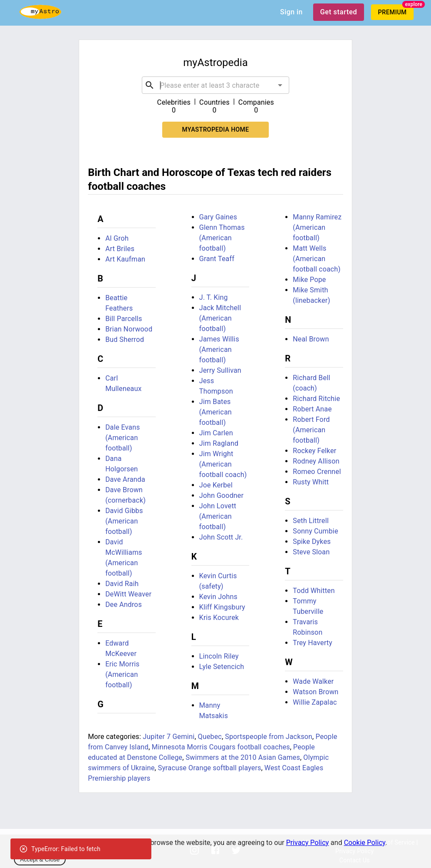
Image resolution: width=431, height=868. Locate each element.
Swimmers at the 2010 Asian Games (243, 757)
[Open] (280, 85)
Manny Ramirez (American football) (317, 227)
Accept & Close (40, 860)
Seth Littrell (311, 521)
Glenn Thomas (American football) (222, 238)
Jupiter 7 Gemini (169, 737)
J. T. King (214, 297)
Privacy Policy (308, 843)
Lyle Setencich (222, 667)
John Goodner (221, 495)
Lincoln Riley (219, 656)
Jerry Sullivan (220, 370)
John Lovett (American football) (218, 516)
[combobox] (215, 85)
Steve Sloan (311, 552)
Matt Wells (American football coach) (317, 259)
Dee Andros (124, 605)
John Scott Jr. (221, 537)
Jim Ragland (219, 443)
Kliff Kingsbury (222, 607)
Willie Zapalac (315, 702)
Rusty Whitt (311, 482)
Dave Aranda (125, 479)
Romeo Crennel (317, 472)
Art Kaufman (125, 259)
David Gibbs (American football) (124, 521)
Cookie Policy (365, 843)
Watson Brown (316, 692)
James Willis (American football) (219, 350)
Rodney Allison (316, 461)
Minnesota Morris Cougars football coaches (221, 747)
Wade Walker (313, 681)
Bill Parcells (124, 319)
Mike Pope (309, 280)
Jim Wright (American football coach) (223, 464)
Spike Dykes (312, 542)
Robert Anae (312, 409)
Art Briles (120, 249)
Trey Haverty (312, 643)
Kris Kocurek (219, 618)
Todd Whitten (314, 591)
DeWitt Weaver (128, 594)
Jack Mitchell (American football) (220, 318)
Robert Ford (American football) (311, 430)
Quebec (210, 737)
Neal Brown (311, 339)
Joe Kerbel (216, 485)
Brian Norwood (129, 329)
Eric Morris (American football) (122, 674)
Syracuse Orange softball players (209, 768)
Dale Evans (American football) (122, 438)
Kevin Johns (218, 597)
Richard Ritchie (316, 399)
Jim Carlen (216, 433)
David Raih (122, 584)
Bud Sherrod (125, 340)
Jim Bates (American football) (215, 412)
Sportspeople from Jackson (269, 737)
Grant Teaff (217, 259)
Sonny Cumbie (315, 531)
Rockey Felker (314, 451)
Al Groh (117, 238)
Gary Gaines (218, 217)
